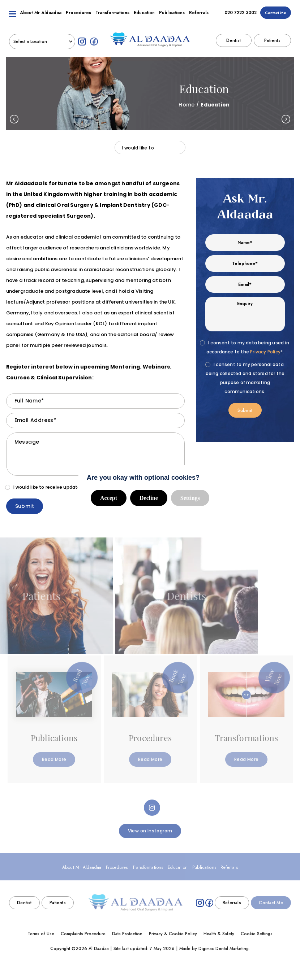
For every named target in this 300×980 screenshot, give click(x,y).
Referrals (199, 18)
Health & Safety (219, 934)
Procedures (78, 18)
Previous (14, 119)
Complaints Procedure (83, 934)
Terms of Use (41, 934)
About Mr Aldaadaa (41, 18)
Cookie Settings (257, 934)
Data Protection (127, 934)
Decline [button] (149, 498)
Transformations (112, 18)
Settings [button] (190, 498)
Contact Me (276, 18)
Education (144, 18)
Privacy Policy (265, 352)
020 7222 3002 (241, 18)
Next (286, 119)
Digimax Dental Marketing (224, 949)
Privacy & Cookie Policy (173, 934)
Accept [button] (109, 498)
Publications (172, 18)
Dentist (234, 45)
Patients (272, 45)
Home (187, 105)
